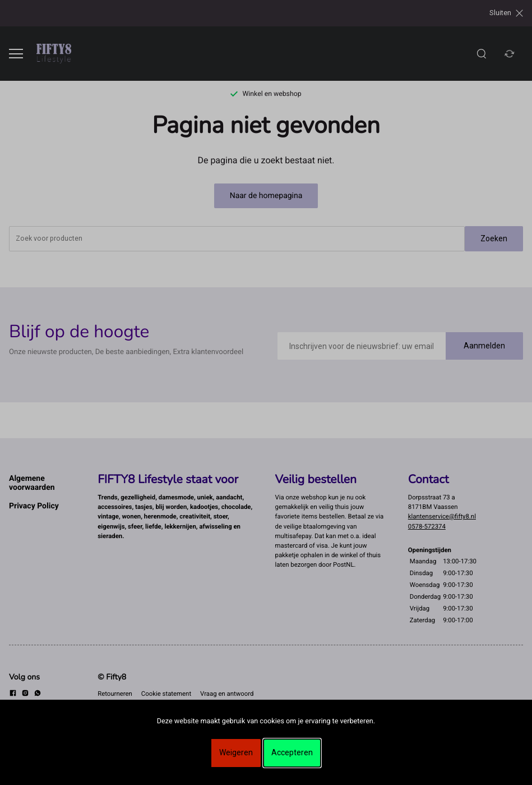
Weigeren (236, 752)
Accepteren (292, 752)
